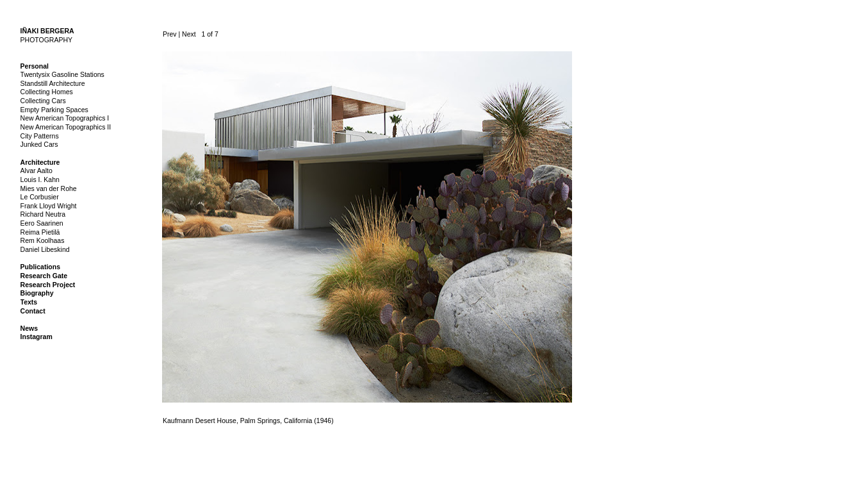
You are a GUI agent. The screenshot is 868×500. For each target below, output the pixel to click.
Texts (29, 302)
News (29, 328)
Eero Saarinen (42, 223)
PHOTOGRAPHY (47, 40)
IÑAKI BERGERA (47, 31)
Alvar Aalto (37, 171)
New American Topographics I (65, 118)
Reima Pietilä (40, 232)
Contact (33, 311)
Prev (170, 34)
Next (189, 34)
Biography (37, 293)
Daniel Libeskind (45, 249)
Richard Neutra (43, 214)
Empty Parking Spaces (54, 110)
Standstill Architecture (53, 83)
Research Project (48, 285)
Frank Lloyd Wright (49, 206)
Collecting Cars (43, 101)
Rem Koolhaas (43, 240)
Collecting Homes (47, 92)
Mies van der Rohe (49, 188)
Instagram (37, 337)
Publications (40, 267)
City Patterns (40, 136)
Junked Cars (39, 144)
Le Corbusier (40, 197)
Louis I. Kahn (40, 179)
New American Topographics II (66, 127)
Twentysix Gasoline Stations (62, 74)
